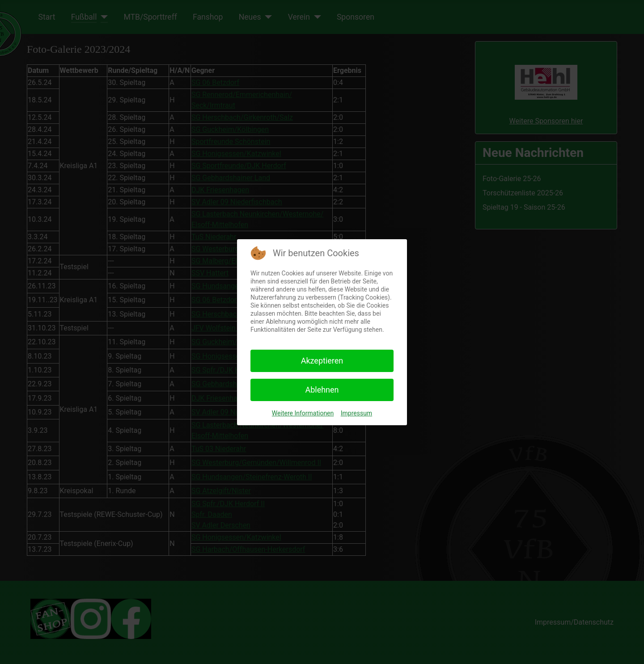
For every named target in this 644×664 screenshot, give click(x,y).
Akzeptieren (322, 361)
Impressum (356, 413)
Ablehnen (322, 390)
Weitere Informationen (303, 413)
